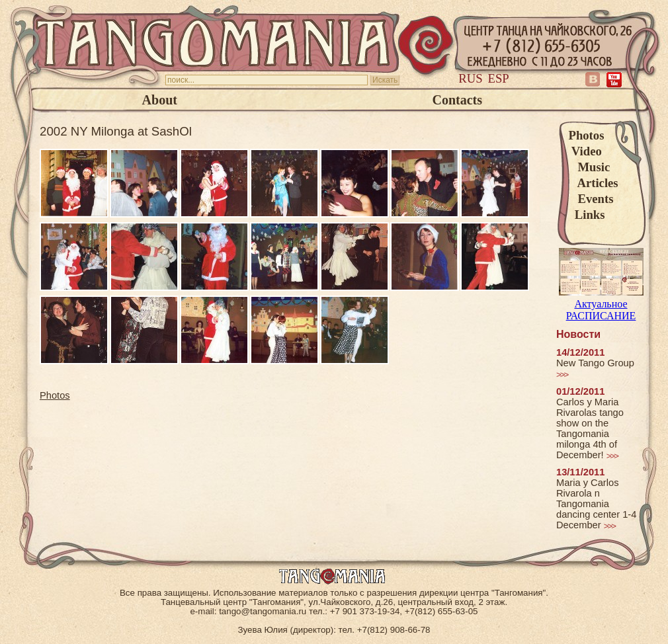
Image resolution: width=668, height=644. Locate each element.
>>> (562, 375)
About (160, 100)
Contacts (457, 100)
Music (590, 167)
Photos (587, 135)
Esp (499, 78)
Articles (594, 183)
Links (587, 215)
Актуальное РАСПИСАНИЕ (601, 304)
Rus (470, 78)
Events (591, 199)
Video (585, 151)
